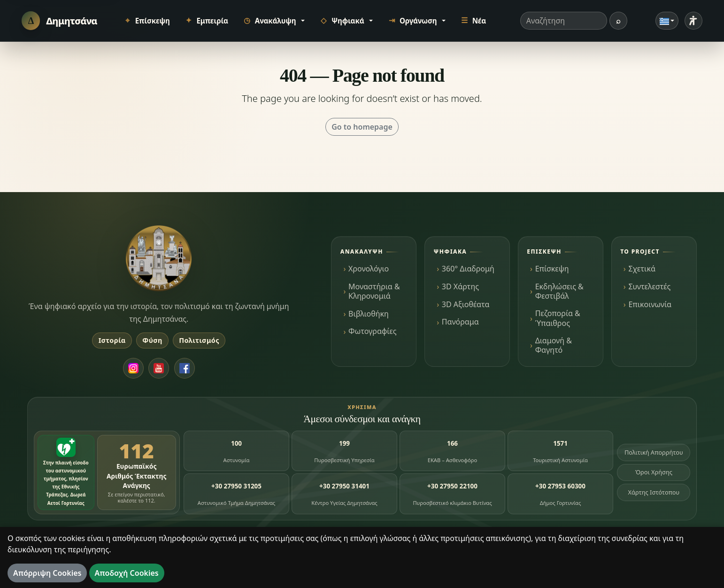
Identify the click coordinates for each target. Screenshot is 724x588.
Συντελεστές (649, 286)
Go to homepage (362, 127)
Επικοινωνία (650, 304)
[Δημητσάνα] (59, 20)
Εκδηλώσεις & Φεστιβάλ (559, 291)
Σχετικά (642, 269)
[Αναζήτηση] (618, 21)
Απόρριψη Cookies (47, 573)
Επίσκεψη (552, 269)
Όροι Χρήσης (654, 472)
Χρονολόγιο (369, 269)
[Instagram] (133, 368)
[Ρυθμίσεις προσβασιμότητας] (693, 21)
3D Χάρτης (460, 286)
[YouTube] (159, 368)
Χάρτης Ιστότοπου (654, 492)
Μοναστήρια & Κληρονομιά (374, 291)
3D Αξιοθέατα (466, 304)
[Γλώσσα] (667, 21)
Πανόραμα (460, 322)
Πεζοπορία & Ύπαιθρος (558, 318)
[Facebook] (185, 368)
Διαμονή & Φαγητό (554, 345)
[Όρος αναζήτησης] (564, 21)
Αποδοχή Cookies (127, 573)
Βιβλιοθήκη (369, 314)
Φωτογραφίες (372, 331)
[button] (273, 21)
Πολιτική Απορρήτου (654, 452)
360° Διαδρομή (468, 269)
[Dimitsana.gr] (159, 258)
